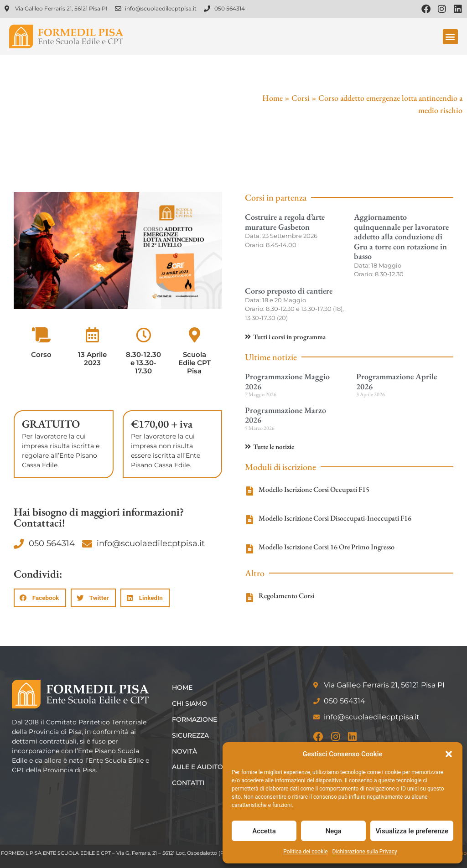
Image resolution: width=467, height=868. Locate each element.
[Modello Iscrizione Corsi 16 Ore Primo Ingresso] (249, 549)
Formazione (195, 719)
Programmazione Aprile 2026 (397, 381)
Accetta (264, 831)
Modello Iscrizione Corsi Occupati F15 (314, 489)
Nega (334, 831)
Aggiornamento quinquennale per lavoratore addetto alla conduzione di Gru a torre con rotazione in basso (401, 236)
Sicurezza (190, 735)
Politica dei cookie (305, 852)
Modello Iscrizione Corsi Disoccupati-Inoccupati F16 (335, 518)
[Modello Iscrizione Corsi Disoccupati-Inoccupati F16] (249, 520)
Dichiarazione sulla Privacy (365, 852)
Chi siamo (189, 703)
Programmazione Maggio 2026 (287, 381)
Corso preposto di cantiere (289, 291)
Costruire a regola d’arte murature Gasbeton (285, 222)
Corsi (301, 98)
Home (272, 98)
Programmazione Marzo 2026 (285, 415)
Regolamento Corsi (286, 596)
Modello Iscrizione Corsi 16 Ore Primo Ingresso (327, 547)
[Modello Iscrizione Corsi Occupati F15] (249, 491)
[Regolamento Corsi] (249, 598)
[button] (449, 754)
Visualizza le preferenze (412, 831)
